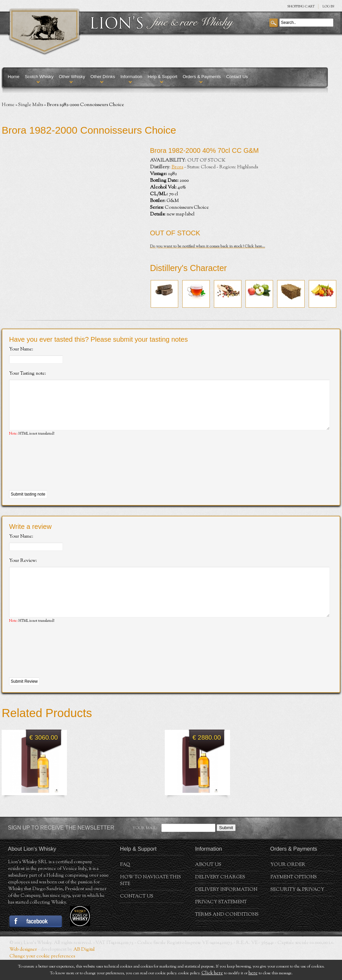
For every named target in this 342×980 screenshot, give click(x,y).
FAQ (125, 885)
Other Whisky (72, 77)
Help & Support (162, 77)
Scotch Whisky (39, 77)
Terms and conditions (227, 935)
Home (14, 77)
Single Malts (31, 105)
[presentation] (60, 474)
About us (208, 885)
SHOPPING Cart (301, 7)
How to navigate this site (150, 901)
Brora (177, 167)
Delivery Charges (220, 898)
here (253, 973)
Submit (226, 848)
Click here (212, 973)
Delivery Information (226, 910)
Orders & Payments (202, 77)
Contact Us (237, 77)
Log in (328, 7)
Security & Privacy (297, 910)
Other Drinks (103, 77)
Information (131, 77)
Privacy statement (221, 922)
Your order (288, 885)
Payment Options (294, 898)
